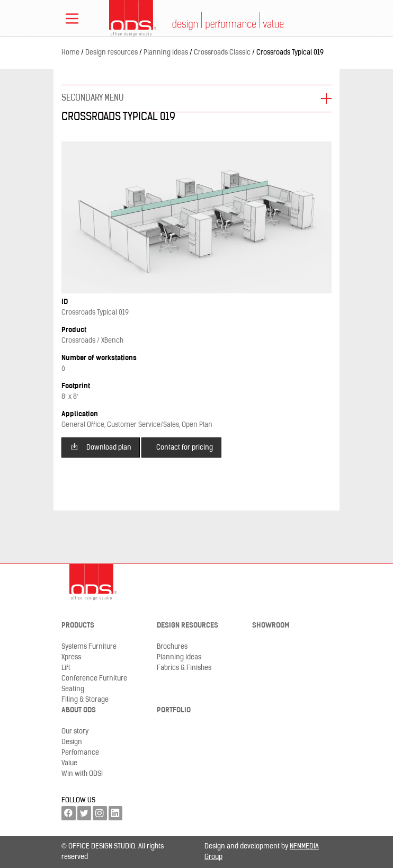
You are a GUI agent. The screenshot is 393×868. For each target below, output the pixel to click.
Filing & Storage (85, 700)
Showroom (271, 626)
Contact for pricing (185, 448)
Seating (73, 689)
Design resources (187, 626)
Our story (75, 732)
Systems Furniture (89, 647)
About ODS (79, 710)
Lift (66, 668)
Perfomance (80, 753)
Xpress (71, 657)
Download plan (101, 447)
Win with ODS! (82, 774)
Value (69, 763)
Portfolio (174, 710)
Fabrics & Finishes (184, 668)
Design (72, 742)
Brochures (172, 647)
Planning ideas (179, 657)
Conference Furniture (94, 679)
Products (78, 626)
